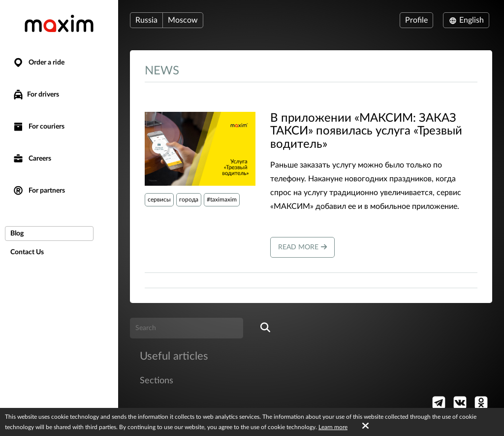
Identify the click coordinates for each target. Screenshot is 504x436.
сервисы (159, 200)
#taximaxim (222, 200)
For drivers (36, 95)
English (466, 20)
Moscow (183, 20)
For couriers (38, 127)
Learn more (333, 427)
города (189, 200)
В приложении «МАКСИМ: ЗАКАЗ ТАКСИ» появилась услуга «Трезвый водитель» (366, 131)
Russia (146, 20)
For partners (39, 191)
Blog (17, 234)
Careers (32, 159)
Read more (302, 247)
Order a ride (38, 63)
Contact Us (27, 252)
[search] (265, 328)
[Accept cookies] (365, 426)
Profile (416, 20)
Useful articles (174, 356)
